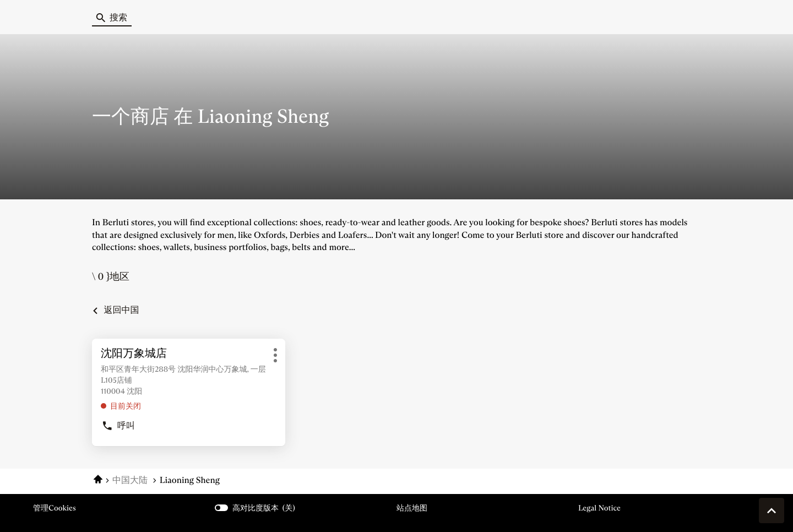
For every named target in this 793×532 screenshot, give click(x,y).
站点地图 (412, 508)
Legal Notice (599, 508)
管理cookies (55, 508)
